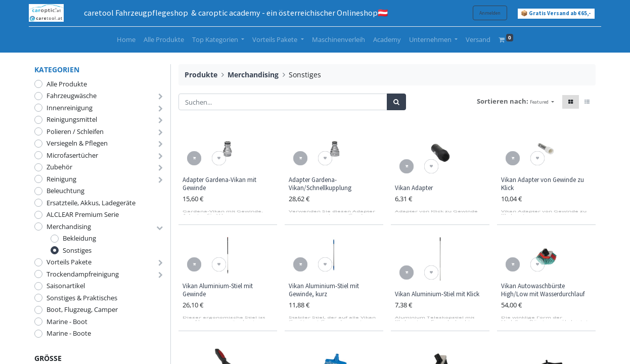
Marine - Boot (67, 322)
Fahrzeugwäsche (72, 96)
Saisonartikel (66, 286)
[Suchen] (396, 102)
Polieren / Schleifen (75, 131)
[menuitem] (126, 40)
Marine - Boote (69, 333)
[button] (542, 102)
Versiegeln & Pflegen (77, 143)
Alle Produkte (67, 84)
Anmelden (484, 13)
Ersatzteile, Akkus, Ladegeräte (91, 203)
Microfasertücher (72, 155)
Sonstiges (77, 250)
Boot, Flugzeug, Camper (82, 309)
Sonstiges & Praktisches (82, 298)
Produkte (201, 75)
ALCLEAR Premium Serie (83, 214)
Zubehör (59, 167)
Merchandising (69, 226)
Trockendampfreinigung (83, 274)
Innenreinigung (70, 108)
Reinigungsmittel (72, 119)
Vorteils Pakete (69, 262)
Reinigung (61, 179)
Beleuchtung (65, 191)
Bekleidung (79, 238)
